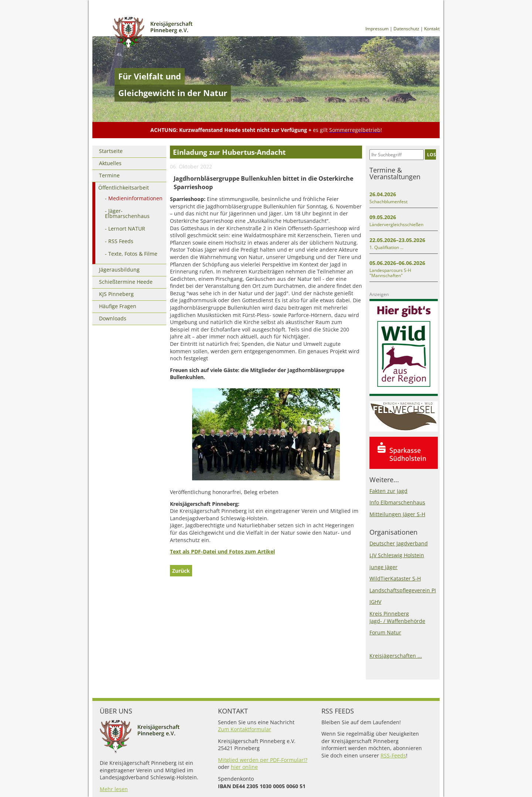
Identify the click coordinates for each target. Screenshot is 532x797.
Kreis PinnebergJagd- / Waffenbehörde (397, 617)
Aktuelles (110, 163)
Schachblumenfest (388, 202)
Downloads (113, 318)
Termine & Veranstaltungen (395, 173)
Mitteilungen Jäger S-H (397, 514)
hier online (244, 767)
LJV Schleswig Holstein (397, 555)
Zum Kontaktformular (245, 729)
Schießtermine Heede (126, 282)
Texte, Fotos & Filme (133, 254)
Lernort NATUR (127, 229)
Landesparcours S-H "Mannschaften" (390, 273)
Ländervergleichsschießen (396, 224)
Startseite (111, 151)
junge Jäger (383, 567)
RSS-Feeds (393, 755)
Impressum (377, 29)
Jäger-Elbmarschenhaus (127, 213)
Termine (109, 175)
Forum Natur (385, 632)
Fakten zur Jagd (388, 491)
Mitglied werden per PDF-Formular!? (263, 760)
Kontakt (432, 29)
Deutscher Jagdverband (399, 543)
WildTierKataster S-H (395, 578)
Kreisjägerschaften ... (396, 656)
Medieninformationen (135, 198)
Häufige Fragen (118, 306)
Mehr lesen (114, 789)
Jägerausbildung (119, 270)
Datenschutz (406, 29)
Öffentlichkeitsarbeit (124, 188)
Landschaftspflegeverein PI (403, 590)
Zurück (181, 571)
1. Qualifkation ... (386, 247)
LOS (432, 154)
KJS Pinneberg (116, 294)
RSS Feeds (121, 241)
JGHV (375, 602)
